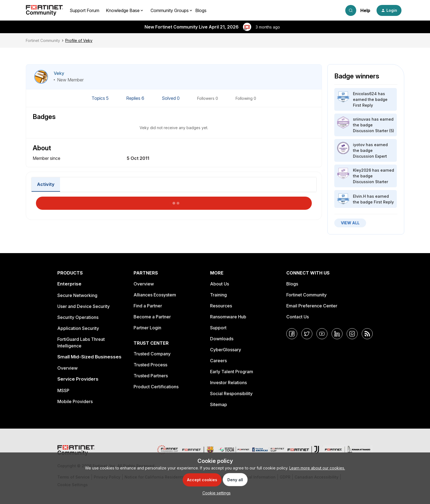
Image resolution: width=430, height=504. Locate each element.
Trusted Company (152, 354)
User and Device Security (84, 306)
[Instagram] (352, 334)
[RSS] (367, 334)
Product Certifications (156, 387)
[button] (389, 10)
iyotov (359, 145)
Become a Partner (152, 317)
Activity (46, 184)
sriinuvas (362, 119)
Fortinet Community (43, 40)
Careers (218, 361)
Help (365, 10)
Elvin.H (359, 196)
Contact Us (298, 317)
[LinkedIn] (337, 334)
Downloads (222, 339)
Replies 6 (136, 98)
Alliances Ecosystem (155, 295)
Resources (221, 306)
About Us (220, 284)
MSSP (63, 390)
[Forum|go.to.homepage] (44, 10)
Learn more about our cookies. (317, 468)
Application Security (78, 328)
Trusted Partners (151, 376)
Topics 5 (101, 98)
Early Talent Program (232, 372)
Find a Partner (148, 306)
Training (218, 295)
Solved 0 (171, 98)
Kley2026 (362, 170)
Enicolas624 (365, 94)
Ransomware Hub (228, 317)
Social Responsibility (231, 393)
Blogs (201, 10)
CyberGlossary (226, 350)
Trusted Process (150, 365)
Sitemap (219, 404)
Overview (67, 368)
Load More (174, 202)
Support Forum (84, 10)
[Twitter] (307, 334)
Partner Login (147, 328)
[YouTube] (322, 334)
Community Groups (170, 10)
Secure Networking (77, 295)
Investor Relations (228, 383)
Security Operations (78, 317)
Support (218, 328)
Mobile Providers (75, 401)
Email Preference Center (312, 306)
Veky (59, 73)
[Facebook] (292, 334)
